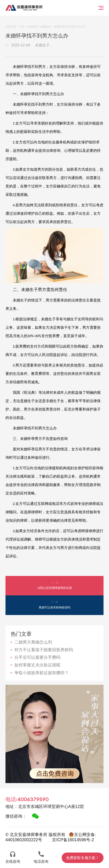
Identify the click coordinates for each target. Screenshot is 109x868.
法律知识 (33, 27)
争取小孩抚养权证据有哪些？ (42, 673)
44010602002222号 (24, 840)
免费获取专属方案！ (83, 858)
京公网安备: (82, 835)
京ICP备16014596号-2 (73, 840)
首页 (22, 27)
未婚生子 (42, 45)
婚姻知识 (46, 27)
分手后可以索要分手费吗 (37, 657)
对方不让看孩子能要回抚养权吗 (44, 650)
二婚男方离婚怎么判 (33, 642)
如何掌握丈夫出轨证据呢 (37, 665)
